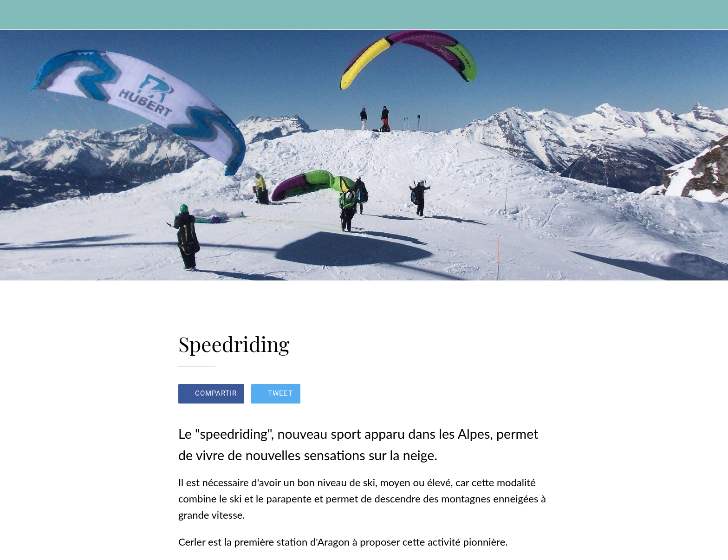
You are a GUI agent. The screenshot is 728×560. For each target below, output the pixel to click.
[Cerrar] (19, 15)
